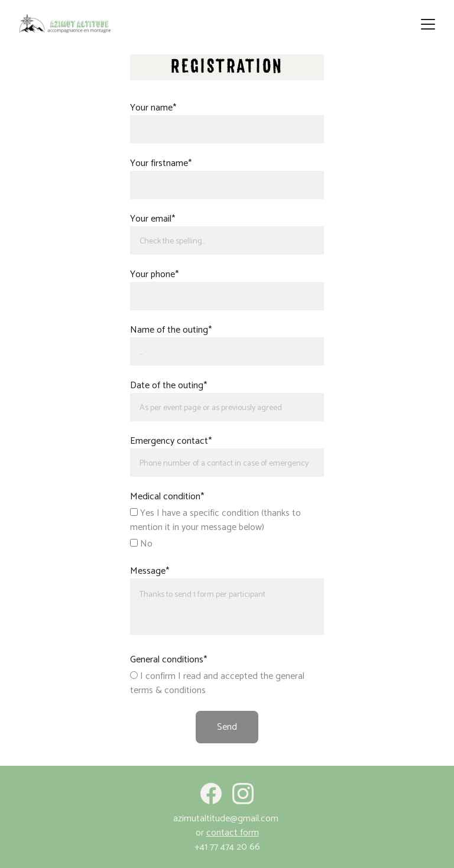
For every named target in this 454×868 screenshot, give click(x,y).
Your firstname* (161, 163)
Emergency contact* (171, 441)
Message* (150, 571)
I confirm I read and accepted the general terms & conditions (217, 683)
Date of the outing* (168, 386)
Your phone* (154, 274)
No (141, 544)
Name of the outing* (171, 330)
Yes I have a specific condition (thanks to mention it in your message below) (215, 520)
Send (227, 727)
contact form (233, 833)
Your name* (153, 108)
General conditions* (168, 660)
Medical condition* (167, 497)
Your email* (153, 219)
